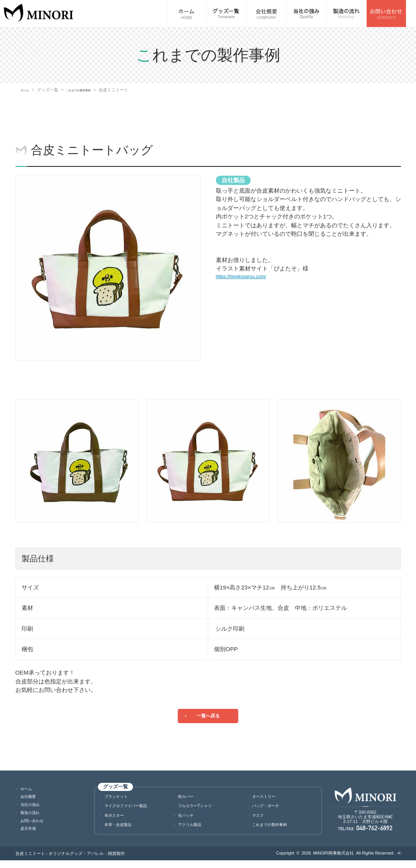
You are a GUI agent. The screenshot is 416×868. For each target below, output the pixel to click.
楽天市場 (30, 834)
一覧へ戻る (208, 718)
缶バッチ (188, 822)
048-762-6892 (375, 835)
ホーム (27, 90)
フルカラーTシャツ (200, 811)
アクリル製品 (193, 832)
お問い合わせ (35, 826)
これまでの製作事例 (90, 90)
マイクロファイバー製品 (132, 811)
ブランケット (120, 800)
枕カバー (188, 800)
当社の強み (33, 810)
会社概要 (30, 802)
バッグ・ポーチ (270, 811)
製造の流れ (33, 818)
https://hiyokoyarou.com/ (247, 277)
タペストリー (267, 800)
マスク (260, 822)
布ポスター (117, 822)
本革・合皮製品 (122, 832)
